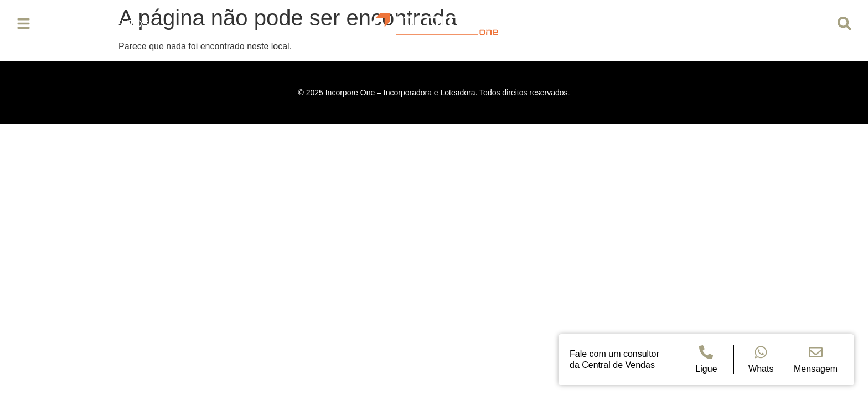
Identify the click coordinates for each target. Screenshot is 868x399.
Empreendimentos (98, 24)
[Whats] (761, 352)
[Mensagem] (816, 352)
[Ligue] (706, 352)
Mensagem (816, 369)
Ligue (706, 369)
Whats (761, 369)
